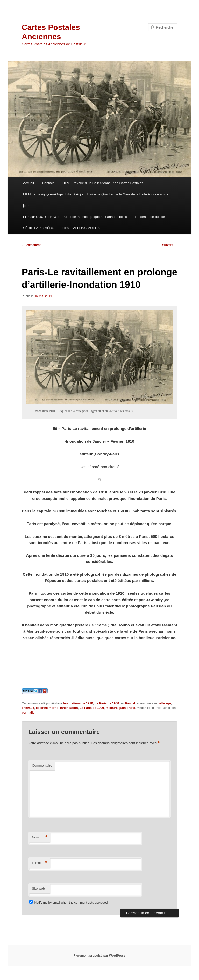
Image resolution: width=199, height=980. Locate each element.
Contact (48, 183)
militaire (112, 708)
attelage (165, 703)
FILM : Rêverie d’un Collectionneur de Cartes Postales (103, 183)
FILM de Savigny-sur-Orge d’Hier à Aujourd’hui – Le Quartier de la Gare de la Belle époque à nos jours (96, 200)
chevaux (28, 708)
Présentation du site (150, 217)
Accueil (29, 183)
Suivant (170, 245)
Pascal (130, 703)
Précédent (31, 245)
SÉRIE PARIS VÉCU (39, 228)
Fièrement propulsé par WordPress (99, 956)
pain (123, 708)
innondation (69, 708)
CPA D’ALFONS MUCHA (81, 228)
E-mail (40, 863)
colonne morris (47, 708)
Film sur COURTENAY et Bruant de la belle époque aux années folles (75, 217)
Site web (38, 888)
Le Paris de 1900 (107, 703)
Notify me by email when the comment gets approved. (69, 903)
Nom (40, 837)
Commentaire (42, 766)
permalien (29, 713)
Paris (131, 708)
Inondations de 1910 (78, 703)
